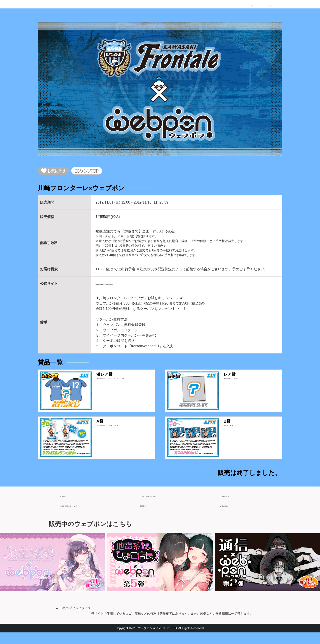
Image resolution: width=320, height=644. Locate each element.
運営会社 (67, 505)
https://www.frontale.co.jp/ (116, 286)
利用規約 (147, 515)
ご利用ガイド (231, 505)
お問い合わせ (231, 515)
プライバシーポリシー (158, 505)
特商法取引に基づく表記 (80, 515)
